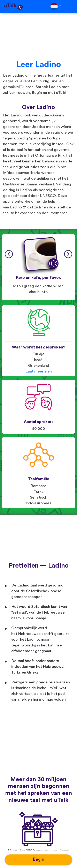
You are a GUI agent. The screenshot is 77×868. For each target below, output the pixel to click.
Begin (38, 859)
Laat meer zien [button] (39, 371)
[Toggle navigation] (71, 6)
